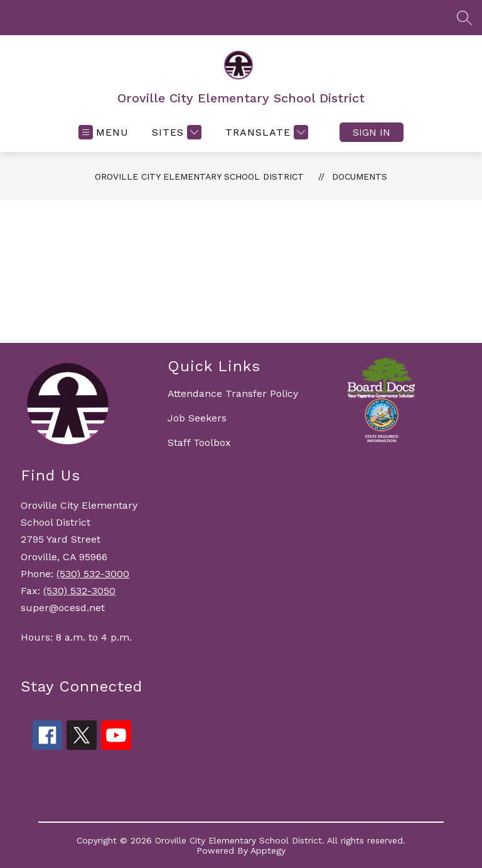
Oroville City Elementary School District (199, 176)
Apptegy (268, 850)
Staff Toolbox (199, 442)
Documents (360, 176)
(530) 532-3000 (93, 574)
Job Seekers (197, 418)
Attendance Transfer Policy (233, 393)
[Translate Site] (265, 132)
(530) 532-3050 (79, 591)
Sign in (372, 132)
